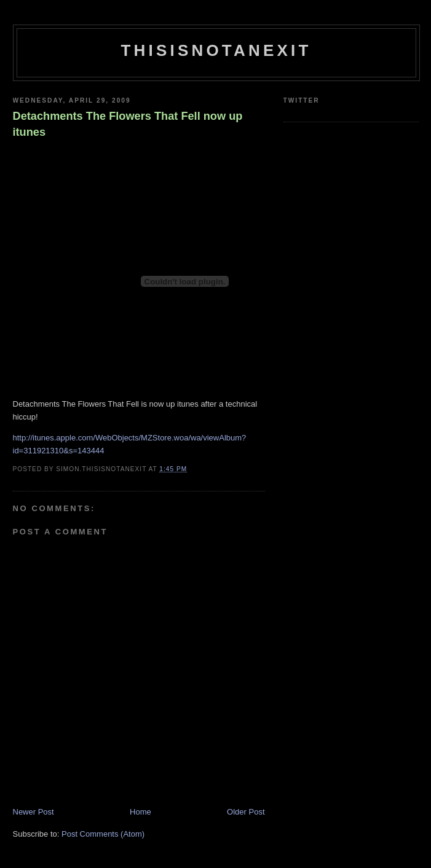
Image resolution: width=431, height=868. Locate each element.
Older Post (246, 812)
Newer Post (34, 812)
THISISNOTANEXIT (216, 50)
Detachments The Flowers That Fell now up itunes (128, 124)
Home (140, 812)
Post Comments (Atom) (103, 834)
